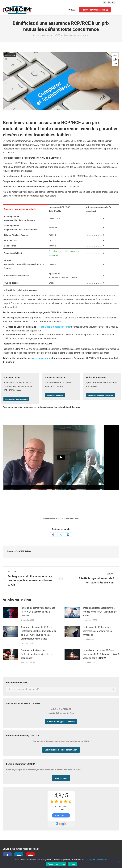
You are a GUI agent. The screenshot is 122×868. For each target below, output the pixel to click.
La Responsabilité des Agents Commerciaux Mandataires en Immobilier (97, 631)
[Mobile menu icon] (116, 10)
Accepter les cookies (56, 864)
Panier (72, 10)
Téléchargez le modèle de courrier (54, 327)
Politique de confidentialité (96, 859)
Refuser (72, 864)
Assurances (10, 55)
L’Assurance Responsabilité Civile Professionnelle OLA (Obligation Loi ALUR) (100, 612)
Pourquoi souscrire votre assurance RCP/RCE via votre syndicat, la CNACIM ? (38, 612)
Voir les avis (61, 815)
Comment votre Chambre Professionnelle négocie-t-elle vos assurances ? (37, 654)
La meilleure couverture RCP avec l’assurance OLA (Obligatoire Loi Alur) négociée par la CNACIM (101, 654)
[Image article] (10, 612)
